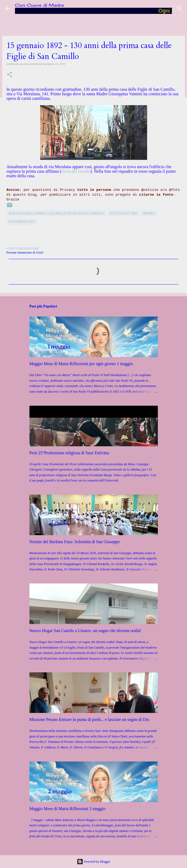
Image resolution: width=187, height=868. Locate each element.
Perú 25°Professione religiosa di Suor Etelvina (69, 453)
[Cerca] (180, 9)
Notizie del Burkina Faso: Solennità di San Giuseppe (75, 542)
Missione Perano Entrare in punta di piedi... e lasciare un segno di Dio (89, 719)
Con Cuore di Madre (39, 5)
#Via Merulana (22, 222)
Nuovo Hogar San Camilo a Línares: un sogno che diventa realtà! (85, 631)
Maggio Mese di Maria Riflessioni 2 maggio (67, 809)
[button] (10, 75)
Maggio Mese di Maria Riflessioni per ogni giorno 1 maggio (81, 364)
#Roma (149, 213)
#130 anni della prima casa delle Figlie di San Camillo (56, 213)
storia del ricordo (76, 171)
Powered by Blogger (94, 862)
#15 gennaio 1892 (123, 213)
